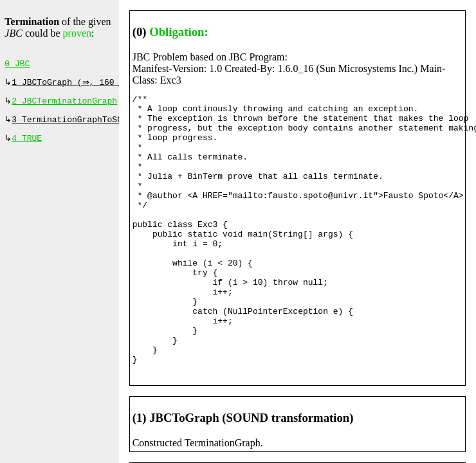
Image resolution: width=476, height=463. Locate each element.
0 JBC (17, 65)
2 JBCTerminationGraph (64, 105)
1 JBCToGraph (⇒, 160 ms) (74, 85)
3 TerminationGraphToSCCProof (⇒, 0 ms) (109, 125)
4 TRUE (27, 145)
